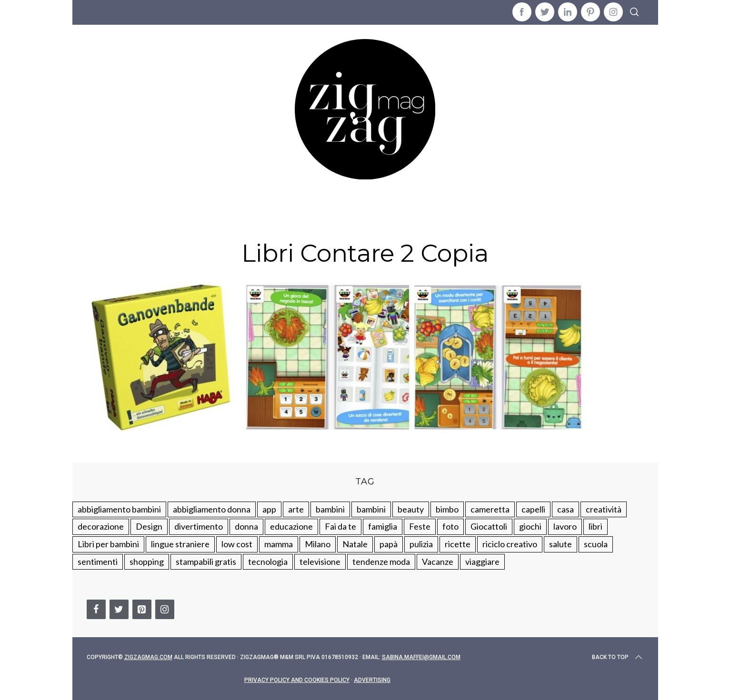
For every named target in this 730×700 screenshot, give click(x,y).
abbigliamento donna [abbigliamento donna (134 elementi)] (212, 509)
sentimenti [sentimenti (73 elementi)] (98, 562)
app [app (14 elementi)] (269, 509)
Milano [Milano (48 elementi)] (318, 544)
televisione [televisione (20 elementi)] (320, 562)
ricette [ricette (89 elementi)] (458, 544)
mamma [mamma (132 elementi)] (279, 544)
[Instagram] (165, 609)
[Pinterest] (142, 609)
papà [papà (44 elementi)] (389, 544)
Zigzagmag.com (148, 657)
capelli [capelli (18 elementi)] (533, 509)
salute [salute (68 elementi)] (560, 544)
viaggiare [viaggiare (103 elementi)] (482, 562)
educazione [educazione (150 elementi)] (291, 526)
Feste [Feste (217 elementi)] (420, 526)
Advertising (372, 680)
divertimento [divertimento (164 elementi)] (199, 526)
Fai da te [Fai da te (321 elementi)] (340, 526)
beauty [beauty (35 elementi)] (411, 509)
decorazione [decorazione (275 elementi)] (101, 526)
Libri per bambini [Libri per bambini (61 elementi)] (108, 544)
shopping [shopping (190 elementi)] (147, 562)
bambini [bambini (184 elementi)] (371, 509)
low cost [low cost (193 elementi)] (237, 544)
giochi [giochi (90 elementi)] (530, 526)
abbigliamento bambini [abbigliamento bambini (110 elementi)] (119, 509)
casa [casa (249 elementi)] (565, 509)
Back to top (618, 657)
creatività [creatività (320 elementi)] (604, 509)
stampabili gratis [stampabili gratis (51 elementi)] (206, 562)
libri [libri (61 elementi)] (595, 526)
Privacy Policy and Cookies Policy (297, 680)
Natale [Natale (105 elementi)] (355, 544)
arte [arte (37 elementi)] (296, 509)
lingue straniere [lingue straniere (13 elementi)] (180, 544)
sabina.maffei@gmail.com (421, 657)
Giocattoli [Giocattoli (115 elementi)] (489, 526)
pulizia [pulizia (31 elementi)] (421, 544)
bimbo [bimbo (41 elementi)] (447, 509)
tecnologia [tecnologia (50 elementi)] (268, 562)
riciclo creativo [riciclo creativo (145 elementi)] (510, 544)
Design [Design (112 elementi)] (149, 526)
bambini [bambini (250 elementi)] (330, 509)
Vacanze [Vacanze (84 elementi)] (438, 562)
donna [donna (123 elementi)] (246, 526)
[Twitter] (119, 609)
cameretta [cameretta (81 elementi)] (490, 509)
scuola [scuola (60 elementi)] (596, 544)
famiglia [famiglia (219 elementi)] (383, 526)
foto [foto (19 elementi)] (450, 526)
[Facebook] (96, 609)
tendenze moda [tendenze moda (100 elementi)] (381, 562)
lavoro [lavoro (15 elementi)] (565, 526)
